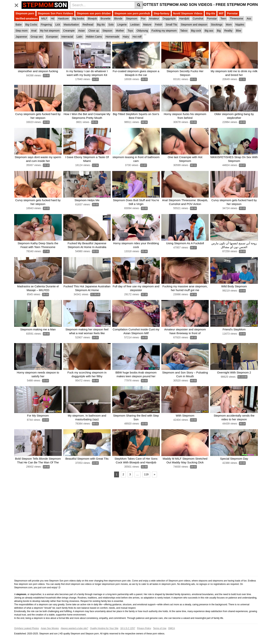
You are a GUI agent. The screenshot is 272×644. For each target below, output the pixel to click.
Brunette (105, 19)
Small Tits (171, 25)
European (52, 37)
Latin (80, 37)
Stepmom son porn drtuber (94, 13)
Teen (223, 19)
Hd (53, 19)
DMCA (172, 628)
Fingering (46, 25)
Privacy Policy (144, 628)
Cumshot (198, 19)
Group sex (37, 37)
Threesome (236, 19)
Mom (229, 25)
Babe (19, 25)
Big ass (209, 31)
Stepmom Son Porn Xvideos (55, 13)
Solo (111, 25)
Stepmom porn (25, 13)
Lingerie (122, 25)
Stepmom (132, 19)
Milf (221, 13)
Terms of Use (160, 628)
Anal (34, 31)
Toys (130, 31)
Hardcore (63, 19)
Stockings (217, 25)
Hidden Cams (94, 37)
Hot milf (137, 37)
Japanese (21, 37)
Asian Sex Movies (50, 628)
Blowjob (92, 19)
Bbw (238, 31)
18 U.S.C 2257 (128, 628)
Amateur (154, 19)
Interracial (67, 37)
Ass (249, 19)
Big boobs (78, 19)
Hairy (126, 37)
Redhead (88, 25)
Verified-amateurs (27, 19)
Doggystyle (169, 19)
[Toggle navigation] (18, 5)
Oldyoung (142, 31)
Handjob (184, 19)
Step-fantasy (161, 13)
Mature (147, 25)
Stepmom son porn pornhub (132, 13)
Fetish (158, 25)
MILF (44, 19)
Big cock (196, 31)
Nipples (240, 25)
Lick (58, 25)
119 (146, 474)
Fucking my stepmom (164, 31)
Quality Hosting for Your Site (104, 628)
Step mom (22, 31)
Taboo (184, 31)
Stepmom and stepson (194, 25)
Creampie (69, 31)
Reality (228, 31)
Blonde (118, 19)
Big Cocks (31, 25)
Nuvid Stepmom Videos (188, 13)
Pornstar (232, 13)
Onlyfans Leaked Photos (27, 628)
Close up (94, 31)
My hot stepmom (50, 31)
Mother (120, 31)
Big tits (101, 25)
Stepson (107, 31)
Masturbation (71, 25)
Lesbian (135, 25)
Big (219, 31)
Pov (143, 19)
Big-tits (211, 13)
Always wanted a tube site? (74, 628)
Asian (82, 31)
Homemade (112, 37)
